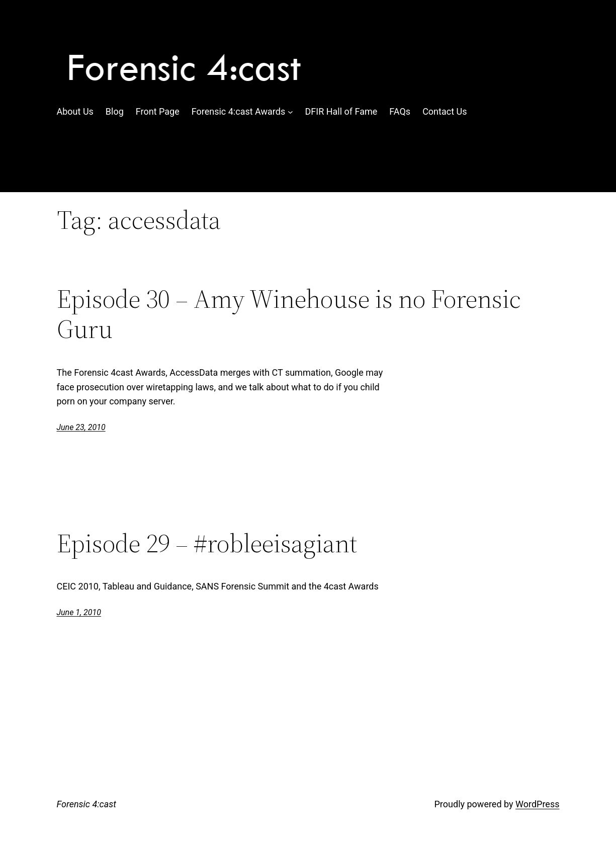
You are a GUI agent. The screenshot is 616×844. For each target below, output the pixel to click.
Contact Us (445, 111)
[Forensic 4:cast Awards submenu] (290, 112)
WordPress (537, 804)
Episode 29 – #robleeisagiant (207, 543)
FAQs (400, 111)
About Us (75, 111)
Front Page (158, 111)
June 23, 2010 (81, 427)
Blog (115, 111)
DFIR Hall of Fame (341, 111)
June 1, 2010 (79, 612)
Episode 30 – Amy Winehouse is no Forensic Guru (289, 314)
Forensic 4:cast (86, 804)
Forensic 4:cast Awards (238, 111)
